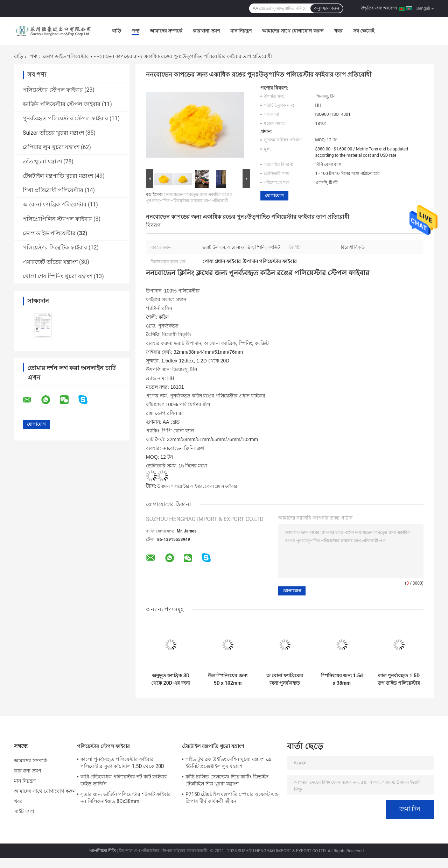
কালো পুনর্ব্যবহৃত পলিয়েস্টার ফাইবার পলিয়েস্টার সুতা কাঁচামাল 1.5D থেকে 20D (122, 763)
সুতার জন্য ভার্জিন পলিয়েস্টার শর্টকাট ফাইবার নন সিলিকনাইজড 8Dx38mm (126, 798)
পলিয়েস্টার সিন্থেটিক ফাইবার (55, 248)
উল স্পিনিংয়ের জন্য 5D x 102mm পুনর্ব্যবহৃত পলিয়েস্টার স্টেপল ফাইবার (228, 679)
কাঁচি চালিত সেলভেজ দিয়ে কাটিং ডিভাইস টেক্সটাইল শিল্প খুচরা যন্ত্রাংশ (227, 780)
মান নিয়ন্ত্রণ (241, 31)
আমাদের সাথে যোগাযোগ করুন (293, 31)
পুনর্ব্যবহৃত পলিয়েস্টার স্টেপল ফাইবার (65, 118)
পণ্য (135, 31)
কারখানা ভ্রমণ (206, 31)
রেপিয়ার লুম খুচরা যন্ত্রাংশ (51, 147)
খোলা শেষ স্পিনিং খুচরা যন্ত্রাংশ (58, 276)
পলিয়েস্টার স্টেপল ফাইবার (53, 90)
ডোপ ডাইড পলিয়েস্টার (66, 56)
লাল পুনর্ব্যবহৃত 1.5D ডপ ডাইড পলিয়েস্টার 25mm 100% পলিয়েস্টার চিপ (399, 679)
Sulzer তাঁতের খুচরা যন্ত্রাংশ (53, 133)
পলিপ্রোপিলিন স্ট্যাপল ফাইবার (57, 219)
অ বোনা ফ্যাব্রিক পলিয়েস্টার (55, 204)
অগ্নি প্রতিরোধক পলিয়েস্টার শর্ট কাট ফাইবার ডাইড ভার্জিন (124, 780)
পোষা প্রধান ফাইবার (221, 486)
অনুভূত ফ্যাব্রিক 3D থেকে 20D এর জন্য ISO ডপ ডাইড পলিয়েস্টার (171, 679)
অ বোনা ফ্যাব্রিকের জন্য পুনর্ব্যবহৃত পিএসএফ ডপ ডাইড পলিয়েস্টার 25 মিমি (285, 679)
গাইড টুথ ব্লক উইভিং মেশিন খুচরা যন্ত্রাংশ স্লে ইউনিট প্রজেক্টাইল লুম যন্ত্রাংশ (228, 763)
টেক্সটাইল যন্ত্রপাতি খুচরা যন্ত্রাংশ (58, 176)
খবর (338, 31)
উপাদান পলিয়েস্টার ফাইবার (180, 486)
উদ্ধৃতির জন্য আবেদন (379, 8)
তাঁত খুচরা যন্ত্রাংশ (42, 161)
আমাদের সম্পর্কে (166, 31)
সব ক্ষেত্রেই (364, 31)
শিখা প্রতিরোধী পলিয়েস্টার (53, 190)
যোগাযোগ (274, 195)
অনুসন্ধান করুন (327, 8)
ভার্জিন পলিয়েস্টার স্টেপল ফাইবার (62, 104)
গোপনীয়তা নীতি (102, 851)
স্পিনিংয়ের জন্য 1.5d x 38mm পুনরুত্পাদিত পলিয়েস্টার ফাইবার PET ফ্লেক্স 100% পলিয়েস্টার (342, 679)
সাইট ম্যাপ (24, 811)
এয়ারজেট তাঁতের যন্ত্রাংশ (50, 262)
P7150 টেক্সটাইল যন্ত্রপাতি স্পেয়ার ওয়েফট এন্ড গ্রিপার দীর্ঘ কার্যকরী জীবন (232, 798)
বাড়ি (117, 31)
